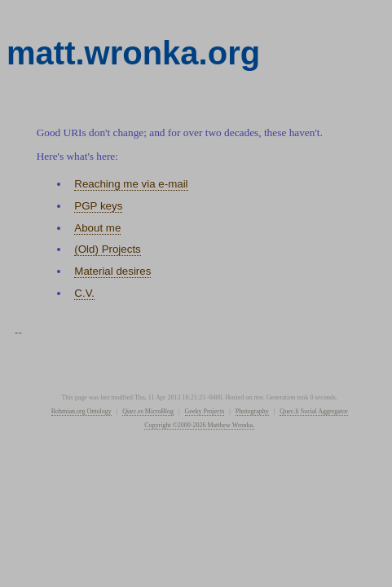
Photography (252, 411)
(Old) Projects (107, 249)
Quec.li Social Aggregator (313, 411)
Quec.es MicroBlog (148, 411)
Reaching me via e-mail (131, 184)
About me (97, 228)
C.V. (84, 293)
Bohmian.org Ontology (81, 411)
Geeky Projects (205, 411)
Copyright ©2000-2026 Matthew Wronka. (199, 425)
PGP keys (98, 206)
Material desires (112, 271)
